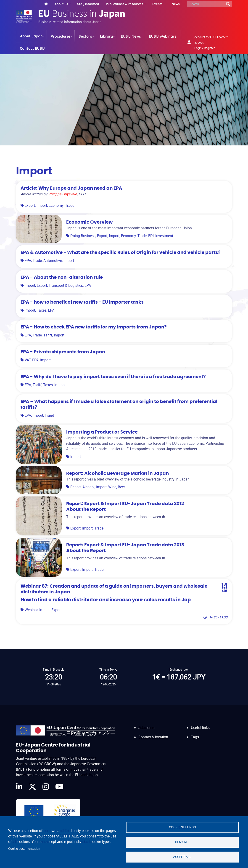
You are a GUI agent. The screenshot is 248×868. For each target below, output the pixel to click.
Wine (112, 487)
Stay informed (88, 4)
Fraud (49, 415)
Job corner (147, 728)
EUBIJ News (131, 36)
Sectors (85, 36)
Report (76, 487)
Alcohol (88, 487)
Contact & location (153, 737)
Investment (164, 236)
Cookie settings (182, 827)
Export (30, 205)
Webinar (31, 610)
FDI (151, 236)
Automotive (53, 261)
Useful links (200, 728)
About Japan (31, 36)
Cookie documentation (24, 849)
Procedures (61, 36)
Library (106, 36)
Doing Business (83, 236)
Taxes (42, 310)
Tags (195, 737)
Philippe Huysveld (63, 194)
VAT (28, 360)
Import (42, 205)
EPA (28, 261)
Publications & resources (125, 4)
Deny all (182, 842)
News (176, 4)
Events (157, 4)
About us (61, 4)
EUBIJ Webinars (163, 36)
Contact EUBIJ (32, 48)
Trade (70, 205)
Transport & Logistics (66, 285)
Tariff (48, 335)
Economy (56, 205)
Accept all (182, 857)
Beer (121, 487)
